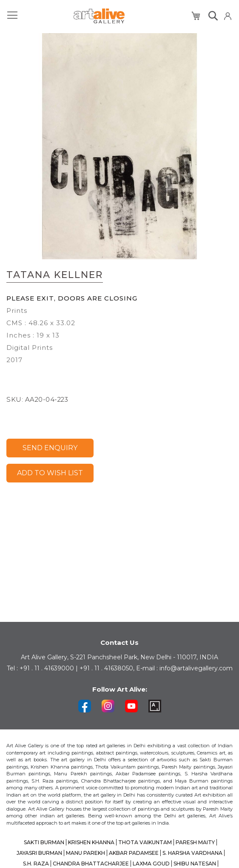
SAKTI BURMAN (44, 842)
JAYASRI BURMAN (39, 853)
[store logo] (99, 16)
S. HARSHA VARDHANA (192, 853)
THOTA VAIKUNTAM (145, 842)
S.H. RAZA (36, 864)
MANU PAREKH (85, 853)
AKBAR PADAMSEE (134, 853)
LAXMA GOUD (151, 864)
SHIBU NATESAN (195, 864)
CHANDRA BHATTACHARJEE (91, 864)
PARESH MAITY (195, 842)
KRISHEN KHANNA (91, 842)
